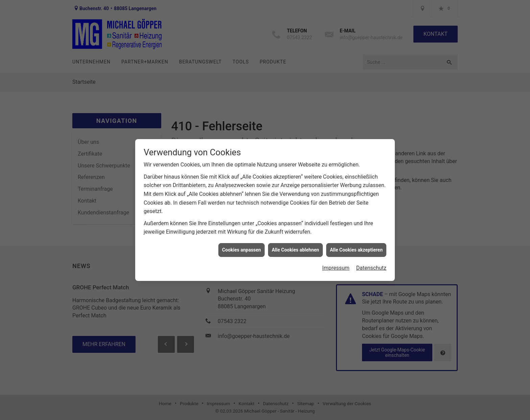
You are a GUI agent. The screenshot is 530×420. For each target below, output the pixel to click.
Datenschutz (371, 266)
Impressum (336, 266)
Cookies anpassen (242, 247)
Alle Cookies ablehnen (295, 247)
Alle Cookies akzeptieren (356, 247)
